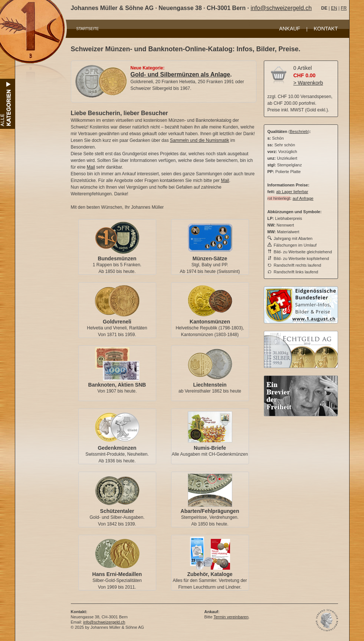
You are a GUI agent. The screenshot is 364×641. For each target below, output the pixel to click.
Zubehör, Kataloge (210, 574)
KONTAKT (326, 29)
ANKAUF (290, 29)
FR (344, 8)
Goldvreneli (117, 322)
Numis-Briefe (210, 448)
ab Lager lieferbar (292, 192)
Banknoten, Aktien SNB (117, 385)
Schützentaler (117, 511)
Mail (91, 167)
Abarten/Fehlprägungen (210, 511)
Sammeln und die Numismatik (199, 140)
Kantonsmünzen (210, 322)
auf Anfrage (303, 198)
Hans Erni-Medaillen (117, 574)
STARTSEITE (88, 29)
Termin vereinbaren (231, 617)
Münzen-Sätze (210, 258)
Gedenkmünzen (117, 448)
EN (334, 8)
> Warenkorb (308, 83)
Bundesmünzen (117, 258)
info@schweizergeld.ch (281, 8)
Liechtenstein (210, 385)
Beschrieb (299, 131)
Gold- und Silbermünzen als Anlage (181, 74)
